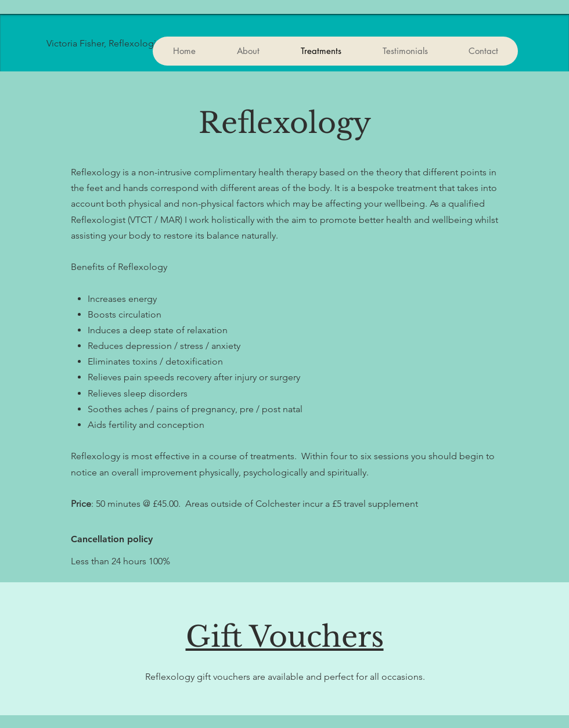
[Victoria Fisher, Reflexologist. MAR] (150, 44)
